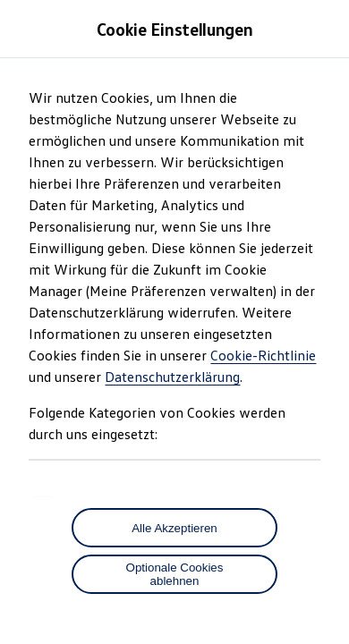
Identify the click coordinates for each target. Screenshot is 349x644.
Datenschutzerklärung (172, 377)
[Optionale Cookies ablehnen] (174, 574)
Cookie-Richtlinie (263, 355)
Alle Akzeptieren (174, 528)
